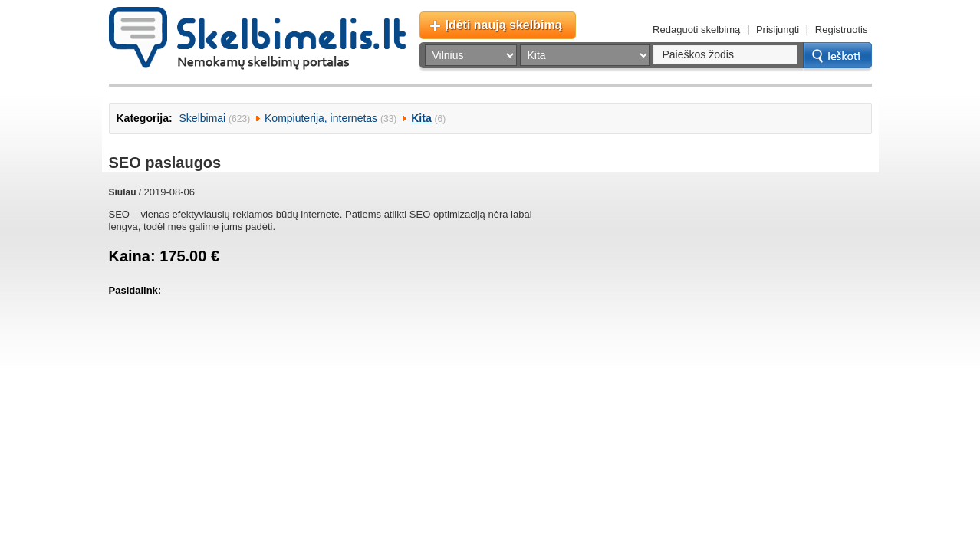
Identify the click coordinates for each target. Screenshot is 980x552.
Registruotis (842, 30)
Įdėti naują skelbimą (504, 25)
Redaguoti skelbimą (696, 30)
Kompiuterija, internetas (321, 118)
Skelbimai (203, 118)
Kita (421, 118)
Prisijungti (778, 30)
